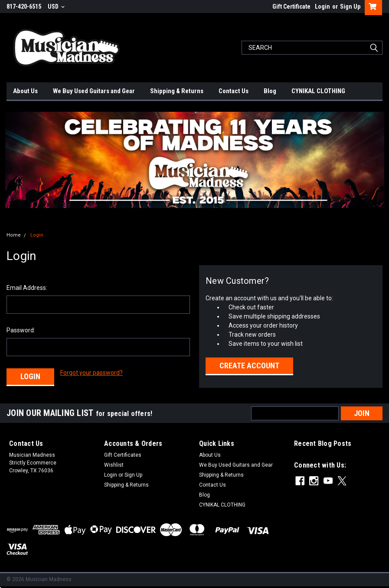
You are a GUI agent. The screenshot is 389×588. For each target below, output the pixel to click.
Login (322, 6)
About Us (25, 91)
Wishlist (114, 465)
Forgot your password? (92, 373)
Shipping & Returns (177, 91)
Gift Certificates (123, 455)
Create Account (249, 365)
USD (56, 6)
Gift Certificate (291, 6)
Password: (21, 330)
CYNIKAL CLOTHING (318, 91)
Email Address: (27, 288)
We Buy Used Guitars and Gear (94, 91)
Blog (270, 91)
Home (14, 235)
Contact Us (234, 91)
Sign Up (350, 6)
